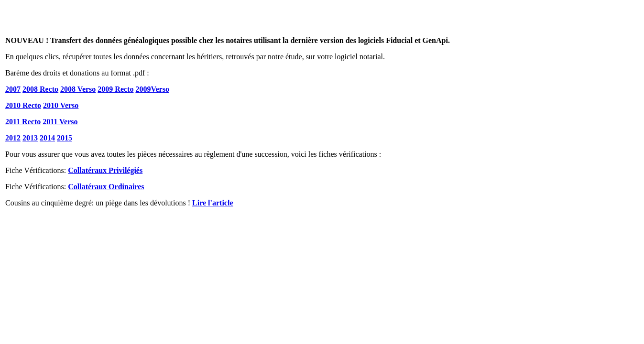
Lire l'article (213, 203)
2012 (13, 138)
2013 (30, 138)
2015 (65, 138)
